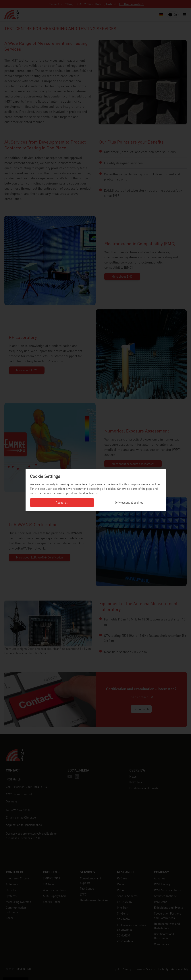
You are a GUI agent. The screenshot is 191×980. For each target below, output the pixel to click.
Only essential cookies (129, 502)
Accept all (62, 502)
